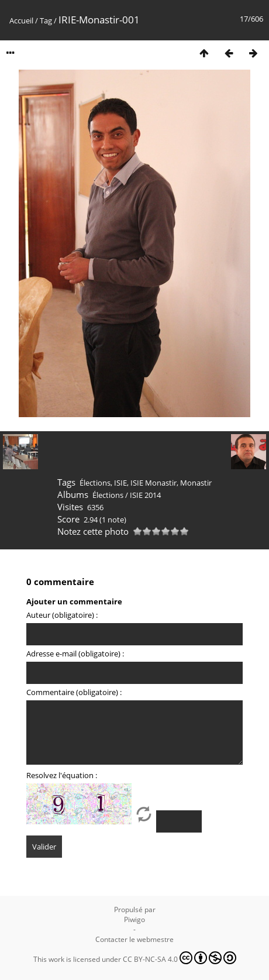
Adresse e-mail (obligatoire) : (75, 654)
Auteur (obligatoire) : (62, 615)
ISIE (120, 483)
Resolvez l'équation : (62, 775)
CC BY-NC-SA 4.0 (180, 958)
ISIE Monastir (154, 483)
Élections (95, 483)
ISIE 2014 (145, 495)
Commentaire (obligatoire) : (74, 692)
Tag (46, 20)
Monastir (196, 483)
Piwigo (134, 919)
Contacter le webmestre (134, 939)
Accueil (21, 20)
